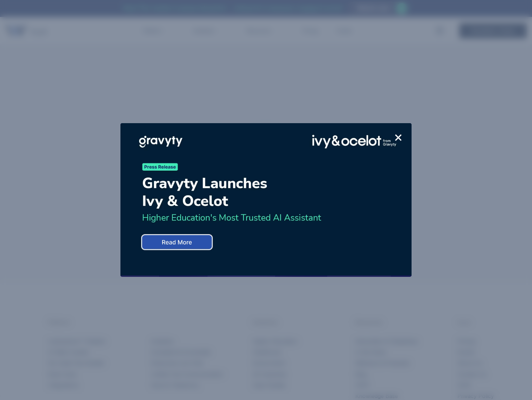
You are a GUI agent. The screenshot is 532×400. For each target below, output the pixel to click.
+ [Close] (398, 137)
